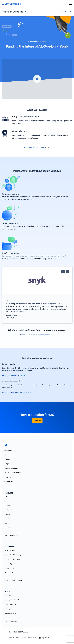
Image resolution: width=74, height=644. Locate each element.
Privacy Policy (14, 638)
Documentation (10, 604)
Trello (6, 523)
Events (7, 459)
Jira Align (8, 505)
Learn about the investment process (36, 335)
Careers (7, 455)
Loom (6, 519)
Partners (8, 595)
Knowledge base (11, 564)
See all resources (11, 621)
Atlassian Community (12, 559)
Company (8, 450)
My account (9, 573)
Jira (6, 501)
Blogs (7, 464)
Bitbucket (8, 528)
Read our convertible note (13, 375)
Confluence (8, 514)
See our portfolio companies (36, 147)
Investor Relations (11, 468)
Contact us (66, 11)
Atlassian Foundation (13, 473)
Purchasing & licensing (13, 555)
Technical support (11, 550)
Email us (37, 421)
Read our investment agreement (16, 392)
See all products (11, 536)
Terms (23, 638)
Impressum (32, 638)
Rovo (6, 496)
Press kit (8, 477)
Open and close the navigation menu (26, 11)
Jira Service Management (14, 510)
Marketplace (9, 568)
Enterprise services (11, 613)
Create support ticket (13, 580)
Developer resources (12, 609)
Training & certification (13, 600)
